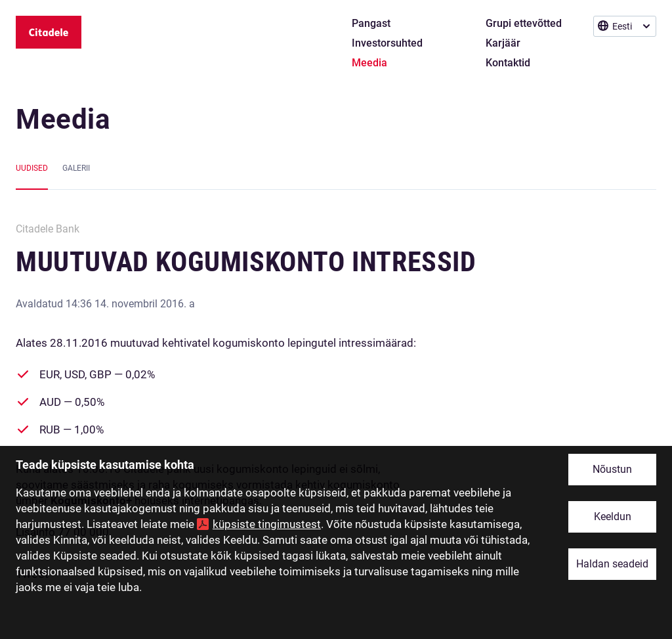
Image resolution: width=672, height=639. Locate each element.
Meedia (63, 119)
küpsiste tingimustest (267, 524)
